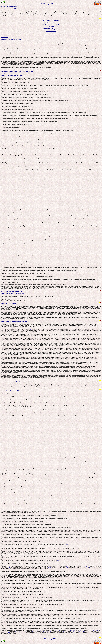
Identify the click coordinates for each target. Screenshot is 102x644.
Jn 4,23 (52, 450)
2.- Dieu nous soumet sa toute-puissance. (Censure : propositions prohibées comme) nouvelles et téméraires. (13, 299)
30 (64, 632)
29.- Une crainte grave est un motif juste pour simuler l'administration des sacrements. (17, 166)
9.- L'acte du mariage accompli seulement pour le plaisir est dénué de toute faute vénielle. (18, 103)
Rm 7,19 (66, 544)
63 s (33, 632)
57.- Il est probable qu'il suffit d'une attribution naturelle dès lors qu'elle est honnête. (16, 258)
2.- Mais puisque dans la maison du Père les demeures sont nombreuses (15, 329)
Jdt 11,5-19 (49, 567)
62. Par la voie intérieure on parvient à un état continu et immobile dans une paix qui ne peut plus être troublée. (22, 607)
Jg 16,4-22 (9, 567)
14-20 (20, 632)
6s (15, 632)
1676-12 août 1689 (51, 31)
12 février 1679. (4, 37)
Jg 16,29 (68, 566)
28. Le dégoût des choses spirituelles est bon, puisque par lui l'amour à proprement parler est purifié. (20, 486)
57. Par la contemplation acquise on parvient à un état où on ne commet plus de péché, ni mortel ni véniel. (21, 591)
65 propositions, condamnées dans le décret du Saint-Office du (17, 71)
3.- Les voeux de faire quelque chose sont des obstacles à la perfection (14, 399)
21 (54, 631)
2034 (39, 252)
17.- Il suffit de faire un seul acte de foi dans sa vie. (10, 127)
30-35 (84, 632)
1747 (31, 44)
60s (59, 631)
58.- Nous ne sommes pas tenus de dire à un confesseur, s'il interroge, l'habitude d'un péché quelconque (20, 261)
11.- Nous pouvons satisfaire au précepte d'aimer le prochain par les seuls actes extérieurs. (18, 109)
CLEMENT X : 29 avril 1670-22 (51, 25)
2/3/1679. (3, 73)
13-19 (94, 631)
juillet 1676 (51, 27)
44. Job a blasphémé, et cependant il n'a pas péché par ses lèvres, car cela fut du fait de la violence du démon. (22, 541)
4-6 (89, 631)
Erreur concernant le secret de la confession (12, 382)
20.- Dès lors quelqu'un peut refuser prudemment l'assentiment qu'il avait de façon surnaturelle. (19, 136)
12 (72, 631)
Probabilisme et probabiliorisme (9, 303)
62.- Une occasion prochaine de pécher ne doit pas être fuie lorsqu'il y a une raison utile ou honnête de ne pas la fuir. (23, 273)
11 (71, 632)
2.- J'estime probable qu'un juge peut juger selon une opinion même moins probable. (17, 82)
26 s (81, 632)
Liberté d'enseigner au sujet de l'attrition (11, 9)
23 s (79, 632)
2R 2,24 (66, 567)
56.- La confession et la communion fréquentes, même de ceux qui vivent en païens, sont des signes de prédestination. (23, 255)
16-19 (74, 631)
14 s (46, 632)
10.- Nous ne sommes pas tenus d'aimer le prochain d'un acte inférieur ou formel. (16, 106)
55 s (81, 631)
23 (56, 631)
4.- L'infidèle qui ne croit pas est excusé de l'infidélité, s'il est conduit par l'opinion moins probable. (19, 88)
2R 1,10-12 (91, 567)
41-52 (20, 633)
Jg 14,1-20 (85, 566)
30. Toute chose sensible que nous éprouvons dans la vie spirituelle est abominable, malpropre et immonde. (21, 492)
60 (51, 632)
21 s (97, 631)
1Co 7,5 (77, 52)
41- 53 (48, 632)
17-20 (76, 632)
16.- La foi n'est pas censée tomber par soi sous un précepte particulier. (14, 124)
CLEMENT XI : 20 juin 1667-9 (51, 21)
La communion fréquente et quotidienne (11, 39)
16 (7, 633)
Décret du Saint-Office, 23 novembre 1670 (11, 291)
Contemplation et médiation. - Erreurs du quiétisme (14, 321)
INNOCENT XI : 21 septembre (51, 29)
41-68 (89, 632)
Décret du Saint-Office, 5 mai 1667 (9, 7)
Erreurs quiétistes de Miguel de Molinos (11, 391)
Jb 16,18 (59, 560)
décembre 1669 (51, 23)
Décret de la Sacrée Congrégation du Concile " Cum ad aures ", (17, 35)
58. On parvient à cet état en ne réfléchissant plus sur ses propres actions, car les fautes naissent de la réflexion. (22, 594)
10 (44, 632)
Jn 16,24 (28, 436)
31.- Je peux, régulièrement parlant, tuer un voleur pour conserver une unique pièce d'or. (17, 173)
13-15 (37, 631)
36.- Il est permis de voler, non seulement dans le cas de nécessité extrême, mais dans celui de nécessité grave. (22, 189)
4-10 (70, 631)
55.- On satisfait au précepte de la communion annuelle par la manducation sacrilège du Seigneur (19, 252)
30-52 (25, 632)
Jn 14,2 (30, 330)
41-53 (40, 631)
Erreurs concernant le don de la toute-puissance (13, 293)
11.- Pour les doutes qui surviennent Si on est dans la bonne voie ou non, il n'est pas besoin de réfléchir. (20, 424)
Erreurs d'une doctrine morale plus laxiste (11, 75)
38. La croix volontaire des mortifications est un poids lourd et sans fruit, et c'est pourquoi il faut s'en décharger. (22, 521)
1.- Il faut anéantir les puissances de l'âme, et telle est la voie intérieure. (14, 393)
